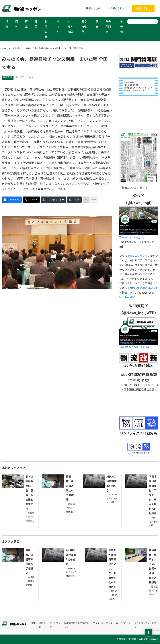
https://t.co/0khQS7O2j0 (144, 288)
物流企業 (46, 29)
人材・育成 (70, 27)
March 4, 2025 (127, 297)
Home (3, 48)
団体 (17, 24)
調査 (97, 24)
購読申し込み (93, 8)
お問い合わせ (143, 9)
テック (58, 27)
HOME (33, 623)
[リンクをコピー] (53, 200)
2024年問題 (109, 27)
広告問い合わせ (116, 8)
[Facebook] (12, 200)
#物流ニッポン (136, 256)
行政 (7, 24)
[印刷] (74, 200)
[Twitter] (31, 200)
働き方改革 (84, 27)
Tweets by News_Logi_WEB (135, 347)
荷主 (26, 24)
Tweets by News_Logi (132, 237)
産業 (36, 24)
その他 (122, 27)
